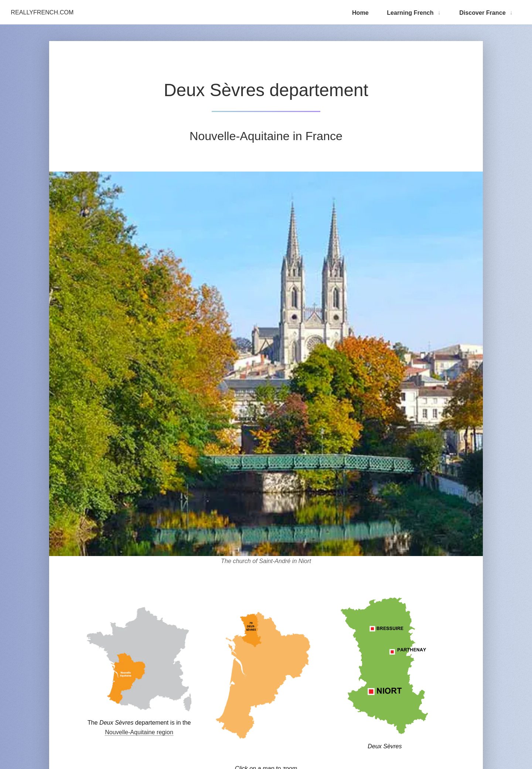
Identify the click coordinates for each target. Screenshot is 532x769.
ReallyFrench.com (42, 12)
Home (360, 13)
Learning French (410, 13)
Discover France (482, 13)
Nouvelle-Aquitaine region (139, 732)
